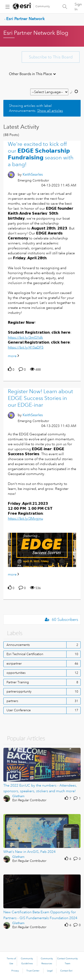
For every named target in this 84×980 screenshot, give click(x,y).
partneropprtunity (19, 691)
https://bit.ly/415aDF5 (26, 347)
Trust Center (33, 971)
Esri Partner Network (26, 19)
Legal (50, 971)
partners (12, 701)
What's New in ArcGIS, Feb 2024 (29, 852)
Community (43, 6)
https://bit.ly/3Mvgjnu (25, 519)
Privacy (15, 971)
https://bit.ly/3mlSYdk (25, 337)
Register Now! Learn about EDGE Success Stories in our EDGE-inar (40, 398)
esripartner (14, 663)
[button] (42, 550)
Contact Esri (66, 971)
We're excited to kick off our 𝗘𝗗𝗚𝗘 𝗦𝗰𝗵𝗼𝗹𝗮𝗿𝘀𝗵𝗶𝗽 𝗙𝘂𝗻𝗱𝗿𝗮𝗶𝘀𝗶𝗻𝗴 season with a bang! (41, 154)
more (12, 356)
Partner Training (18, 682)
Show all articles (50, 111)
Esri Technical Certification (25, 654)
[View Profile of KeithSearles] (33, 174)
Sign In (78, 7)
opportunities (16, 673)
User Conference (19, 710)
